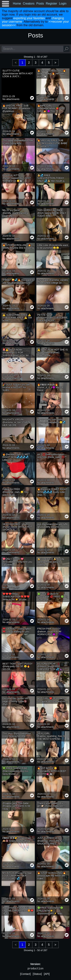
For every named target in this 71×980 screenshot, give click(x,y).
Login (63, 4)
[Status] (37, 974)
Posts (40, 4)
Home (17, 4)
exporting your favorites (29, 18)
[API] (47, 974)
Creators (29, 4)
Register (51, 4)
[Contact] (25, 974)
